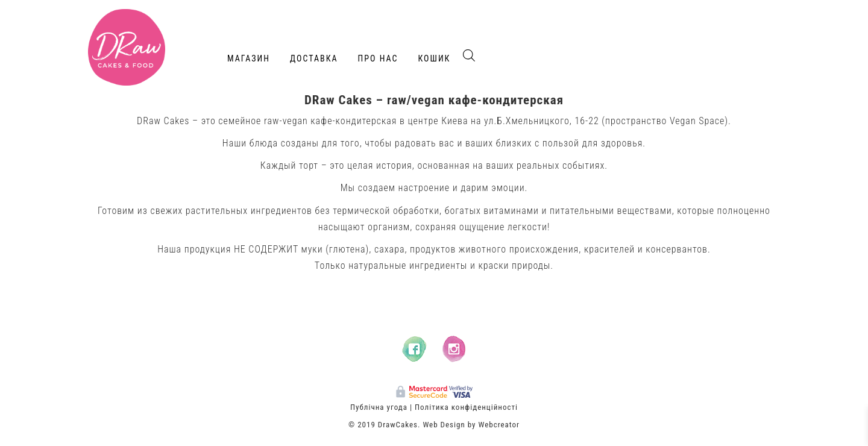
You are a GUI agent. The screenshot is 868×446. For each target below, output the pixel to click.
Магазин (249, 58)
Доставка (314, 58)
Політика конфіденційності (466, 407)
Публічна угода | (381, 407)
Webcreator (499, 425)
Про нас (378, 58)
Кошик (434, 58)
